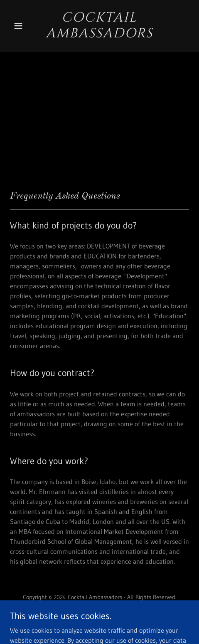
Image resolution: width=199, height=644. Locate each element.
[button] (23, 26)
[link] (100, 35)
